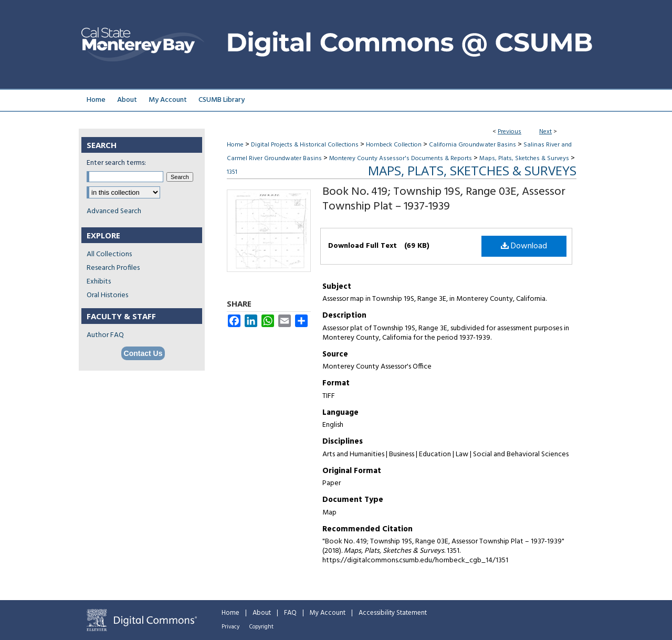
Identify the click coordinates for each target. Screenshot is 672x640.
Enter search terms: (116, 163)
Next (545, 132)
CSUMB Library (222, 100)
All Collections (109, 254)
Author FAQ (105, 335)
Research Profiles (113, 268)
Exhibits (99, 282)
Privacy (230, 627)
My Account (328, 613)
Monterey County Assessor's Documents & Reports (401, 159)
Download (524, 246)
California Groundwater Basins (472, 145)
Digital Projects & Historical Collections (305, 145)
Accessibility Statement (393, 613)
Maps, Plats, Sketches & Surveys (524, 159)
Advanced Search (114, 211)
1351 (232, 172)
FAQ (290, 613)
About (262, 613)
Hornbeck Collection (394, 145)
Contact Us (143, 353)
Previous (510, 132)
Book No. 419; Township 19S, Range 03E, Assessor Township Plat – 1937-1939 (444, 199)
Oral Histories (107, 295)
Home (235, 145)
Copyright (261, 627)
